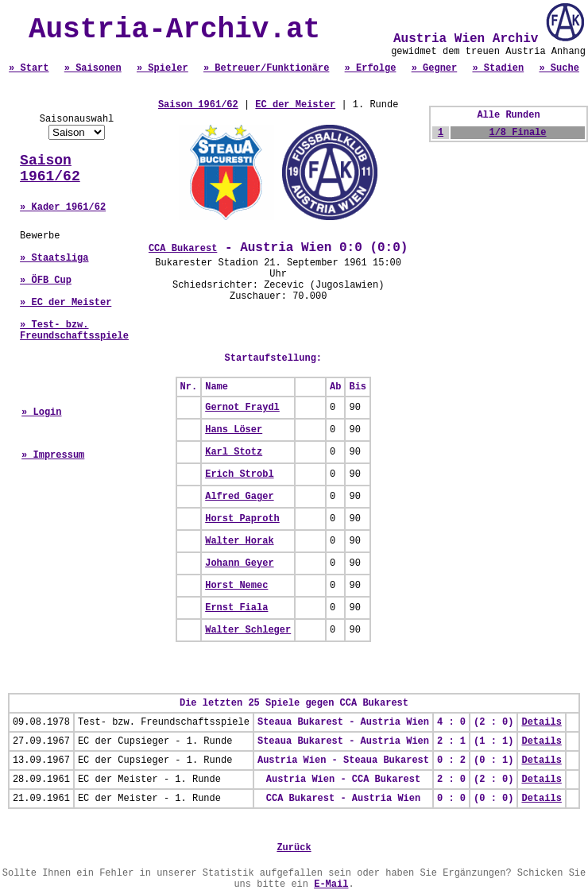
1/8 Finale (517, 133)
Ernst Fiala (236, 608)
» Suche (559, 68)
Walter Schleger (248, 630)
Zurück (294, 848)
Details (541, 722)
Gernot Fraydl (242, 408)
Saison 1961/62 (50, 168)
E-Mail (331, 884)
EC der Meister (295, 105)
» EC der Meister (66, 303)
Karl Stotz (234, 452)
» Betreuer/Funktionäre (266, 68)
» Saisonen (93, 68)
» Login (41, 412)
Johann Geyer (239, 563)
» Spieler (162, 68)
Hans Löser (234, 430)
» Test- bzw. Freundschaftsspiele (74, 331)
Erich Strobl (239, 474)
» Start (29, 68)
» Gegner (435, 68)
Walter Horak (239, 541)
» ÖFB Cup (46, 281)
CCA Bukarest (183, 249)
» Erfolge (371, 68)
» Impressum (53, 455)
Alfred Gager (239, 497)
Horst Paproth (242, 519)
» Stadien (498, 68)
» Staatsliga (54, 258)
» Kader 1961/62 (63, 207)
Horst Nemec (236, 586)
